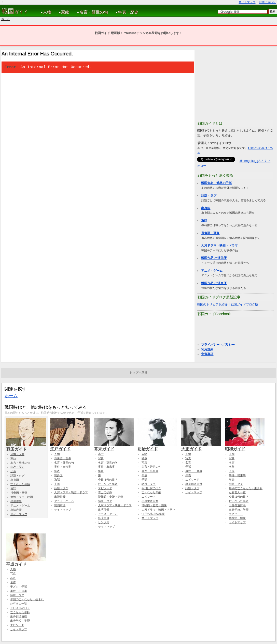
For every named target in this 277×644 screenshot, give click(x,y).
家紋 (65, 12)
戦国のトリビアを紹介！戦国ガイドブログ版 (228, 304)
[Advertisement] (235, 84)
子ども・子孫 (19, 587)
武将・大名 (17, 454)
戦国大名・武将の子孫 (216, 183)
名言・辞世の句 (94, 12)
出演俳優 (16, 501)
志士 (101, 454)
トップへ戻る (138, 373)
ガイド (15, 11)
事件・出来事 (63, 467)
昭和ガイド (245, 447)
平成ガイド (26, 562)
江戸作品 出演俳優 (153, 514)
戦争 (144, 458)
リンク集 (104, 522)
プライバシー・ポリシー (218, 345)
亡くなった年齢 (20, 484)
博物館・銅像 (237, 518)
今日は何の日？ (108, 480)
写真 (101, 458)
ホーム (5, 19)
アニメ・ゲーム (212, 271)
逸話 (204, 221)
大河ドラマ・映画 (22, 497)
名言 (188, 463)
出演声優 (16, 510)
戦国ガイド (26, 447)
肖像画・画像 (210, 233)
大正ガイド (201, 447)
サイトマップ (247, 2)
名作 (232, 467)
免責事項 (207, 354)
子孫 (13, 471)
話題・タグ (209, 195)
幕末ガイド (114, 447)
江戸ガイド (70, 447)
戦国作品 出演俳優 (214, 258)
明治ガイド (157, 447)
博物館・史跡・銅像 (111, 497)
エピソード (105, 488)
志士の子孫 (105, 492)
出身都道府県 (150, 501)
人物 (47, 12)
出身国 (206, 208)
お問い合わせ (267, 2)
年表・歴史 (128, 12)
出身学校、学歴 (239, 510)
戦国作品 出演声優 (214, 283)
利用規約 (207, 349)
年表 (57, 471)
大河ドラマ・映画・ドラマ (219, 246)
